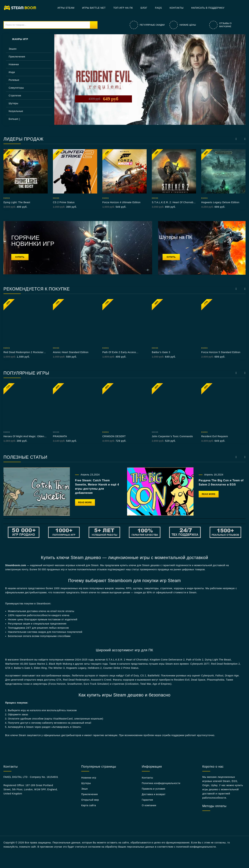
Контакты (177, 8)
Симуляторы (16, 88)
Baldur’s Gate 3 (161, 352)
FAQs (159, 8)
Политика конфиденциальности (161, 783)
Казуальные (16, 111)
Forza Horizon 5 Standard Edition (221, 352)
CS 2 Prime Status (64, 202)
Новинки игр (89, 778)
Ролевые (14, 80)
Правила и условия (153, 789)
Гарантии (147, 800)
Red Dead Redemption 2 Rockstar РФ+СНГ (23, 352)
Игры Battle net (94, 8)
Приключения (17, 57)
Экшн (85, 789)
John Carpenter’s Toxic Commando (172, 436)
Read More (85, 502)
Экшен (13, 49)
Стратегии (15, 96)
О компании (149, 805)
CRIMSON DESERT (114, 436)
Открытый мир (90, 800)
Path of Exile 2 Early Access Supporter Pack (119, 352)
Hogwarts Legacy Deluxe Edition (220, 202)
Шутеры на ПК (176, 237)
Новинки (14, 64)
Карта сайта (89, 805)
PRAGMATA (60, 436)
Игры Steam (66, 8)
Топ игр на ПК (123, 8)
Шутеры (13, 103)
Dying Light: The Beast (17, 202)
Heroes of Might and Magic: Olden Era (24, 437)
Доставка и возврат (154, 794)
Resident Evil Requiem (215, 436)
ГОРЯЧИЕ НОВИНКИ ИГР (33, 241)
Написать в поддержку (208, 8)
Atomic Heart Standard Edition (71, 352)
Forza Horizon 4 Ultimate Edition (121, 202)
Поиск (94, 25)
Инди (12, 72)
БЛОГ (144, 8)
